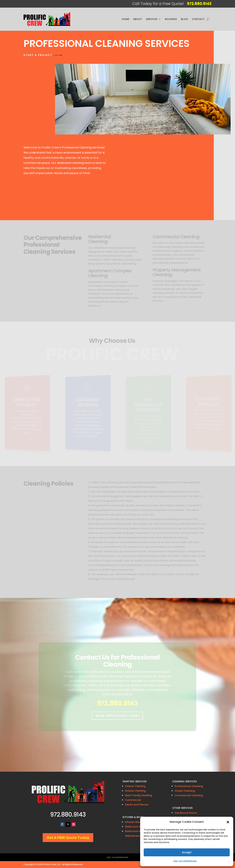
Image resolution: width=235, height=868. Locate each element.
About (137, 19)
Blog (184, 19)
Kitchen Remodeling (138, 822)
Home (125, 19)
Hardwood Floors (186, 813)
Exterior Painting (135, 791)
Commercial (133, 800)
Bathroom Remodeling (140, 827)
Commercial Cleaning (189, 795)
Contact (198, 19)
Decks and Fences (137, 805)
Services (152, 19)
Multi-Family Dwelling (139, 795)
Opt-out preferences (185, 861)
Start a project (38, 55)
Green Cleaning (185, 791)
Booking (171, 19)
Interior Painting (135, 786)
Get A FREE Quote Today (68, 838)
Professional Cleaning (189, 786)
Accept (187, 852)
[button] (228, 822)
